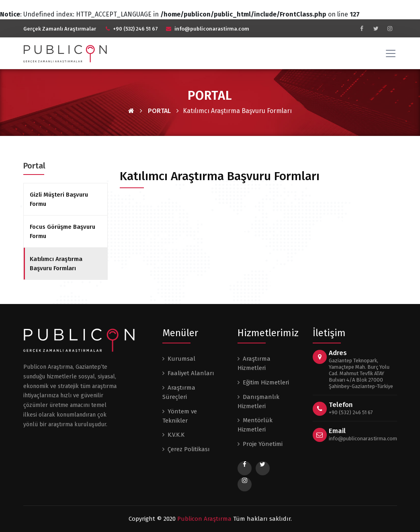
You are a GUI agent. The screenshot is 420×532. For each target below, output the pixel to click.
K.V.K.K (176, 435)
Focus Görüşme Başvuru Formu (62, 231)
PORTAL (159, 111)
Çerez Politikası (189, 449)
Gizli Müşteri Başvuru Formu (59, 199)
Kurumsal (181, 359)
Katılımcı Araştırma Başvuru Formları (56, 264)
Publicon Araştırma (204, 519)
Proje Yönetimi (263, 444)
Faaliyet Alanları (191, 373)
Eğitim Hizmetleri (266, 382)
